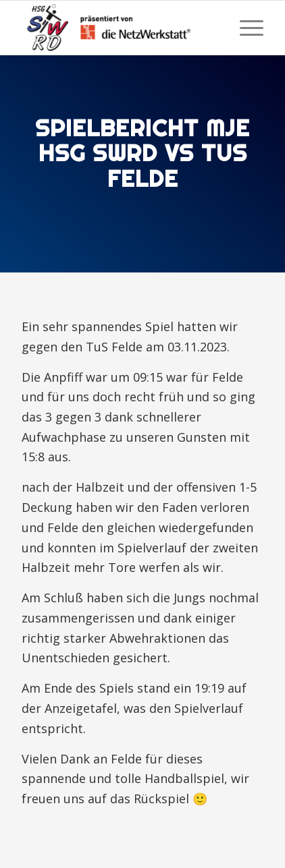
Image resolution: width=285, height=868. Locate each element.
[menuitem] (245, 28)
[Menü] (245, 28)
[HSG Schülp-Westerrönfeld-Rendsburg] (119, 28)
